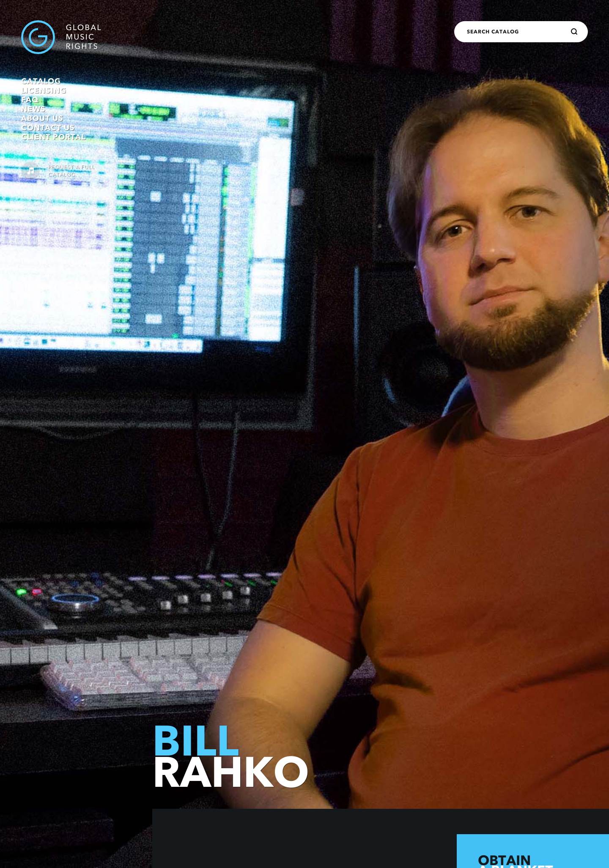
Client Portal (53, 137)
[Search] (574, 32)
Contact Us (48, 128)
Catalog (41, 81)
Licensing (44, 90)
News (33, 109)
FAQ (30, 100)
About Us (42, 118)
